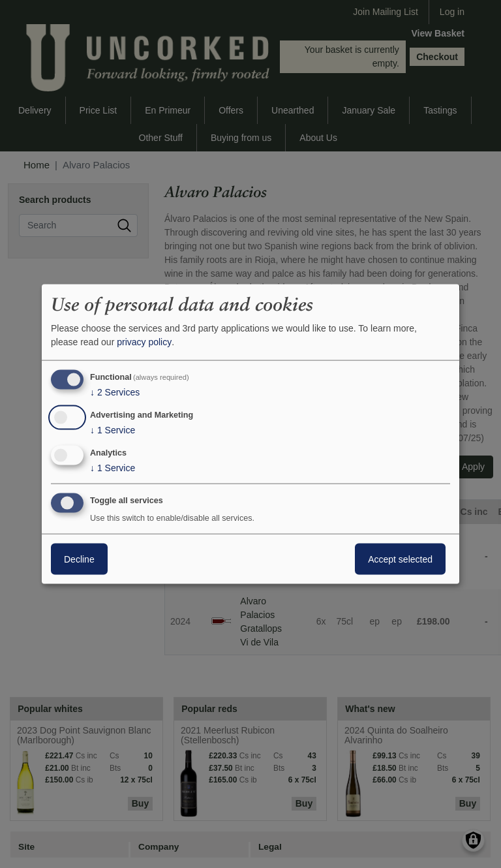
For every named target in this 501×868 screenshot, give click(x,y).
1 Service (113, 430)
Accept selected (400, 559)
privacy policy (144, 342)
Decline (79, 559)
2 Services (115, 392)
